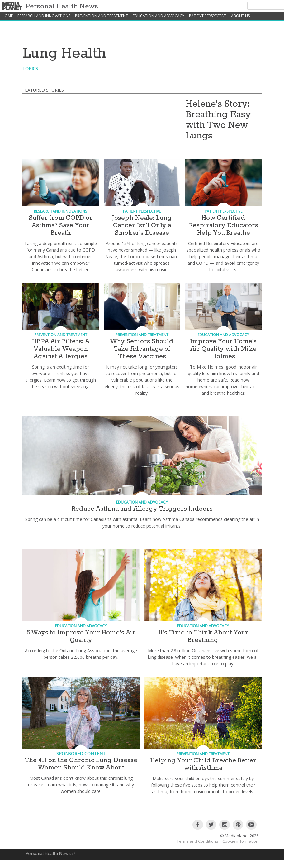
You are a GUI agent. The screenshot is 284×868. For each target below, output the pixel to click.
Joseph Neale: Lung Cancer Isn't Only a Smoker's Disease (142, 226)
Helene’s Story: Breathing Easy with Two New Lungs (218, 120)
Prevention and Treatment (102, 16)
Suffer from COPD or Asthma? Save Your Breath (61, 226)
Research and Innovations (44, 16)
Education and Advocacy (159, 16)
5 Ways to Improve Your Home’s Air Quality (81, 637)
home (7, 16)
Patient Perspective (208, 16)
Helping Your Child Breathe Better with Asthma (203, 764)
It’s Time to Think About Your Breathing (203, 637)
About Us (240, 16)
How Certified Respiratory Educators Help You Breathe (223, 226)
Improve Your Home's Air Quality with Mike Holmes (223, 349)
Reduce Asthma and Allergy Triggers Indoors (142, 509)
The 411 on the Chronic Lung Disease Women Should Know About (81, 764)
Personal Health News (62, 7)
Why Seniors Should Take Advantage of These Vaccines (142, 349)
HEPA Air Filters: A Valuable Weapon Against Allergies (61, 349)
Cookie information (240, 841)
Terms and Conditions (198, 841)
